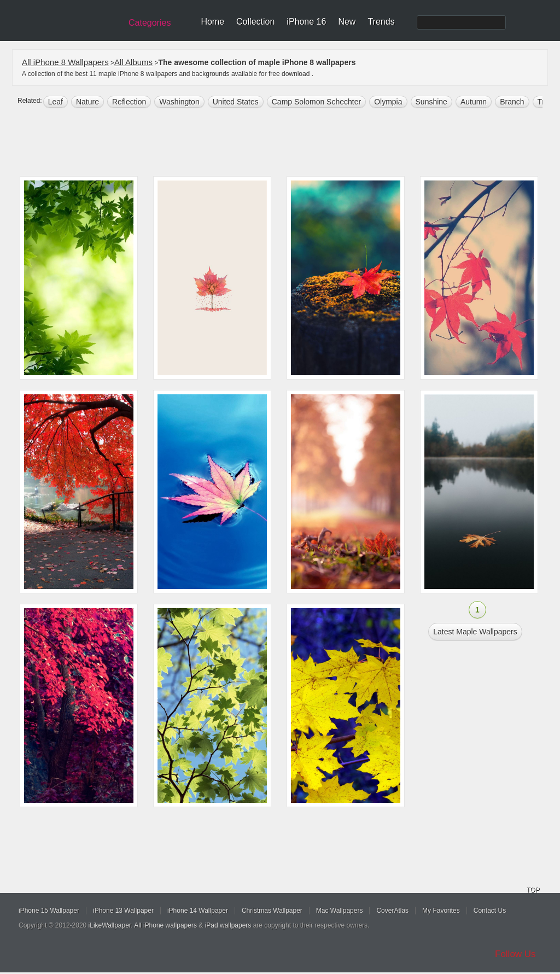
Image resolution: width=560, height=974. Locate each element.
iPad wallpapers (228, 925)
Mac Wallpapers (340, 911)
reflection (129, 102)
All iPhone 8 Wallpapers (65, 62)
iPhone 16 (306, 22)
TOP (533, 890)
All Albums (133, 62)
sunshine (431, 102)
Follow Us (515, 954)
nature (87, 102)
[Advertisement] (287, 143)
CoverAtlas (392, 911)
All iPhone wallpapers (165, 925)
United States (236, 102)
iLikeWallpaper (110, 925)
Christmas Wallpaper (272, 911)
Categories (150, 23)
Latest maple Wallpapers (475, 632)
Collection (255, 22)
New (347, 22)
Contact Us (490, 911)
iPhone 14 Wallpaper (198, 911)
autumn (474, 102)
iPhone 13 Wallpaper (123, 911)
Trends (381, 22)
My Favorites (441, 911)
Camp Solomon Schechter (316, 102)
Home (212, 22)
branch (512, 102)
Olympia (388, 102)
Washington (179, 102)
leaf (56, 102)
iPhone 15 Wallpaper (49, 911)
